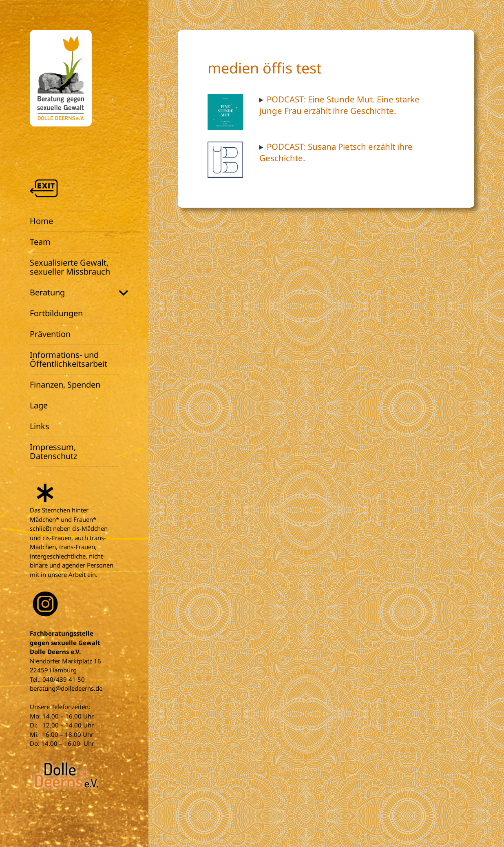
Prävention (50, 334)
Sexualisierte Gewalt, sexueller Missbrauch (70, 267)
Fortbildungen (56, 313)
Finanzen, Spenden (65, 385)
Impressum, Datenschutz (53, 451)
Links (40, 426)
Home (41, 221)
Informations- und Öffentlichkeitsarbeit (69, 359)
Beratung (47, 292)
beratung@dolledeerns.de (66, 688)
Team (40, 242)
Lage (39, 405)
